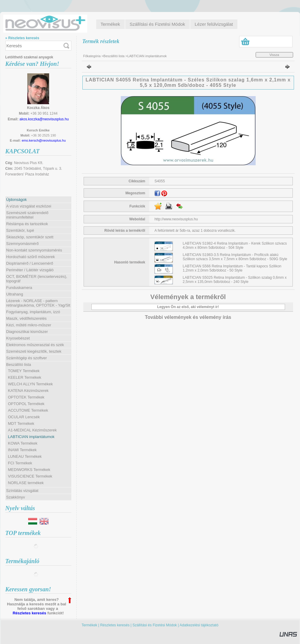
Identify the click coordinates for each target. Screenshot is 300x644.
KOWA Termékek (23, 443)
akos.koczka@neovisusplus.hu (44, 119)
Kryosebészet (18, 338)
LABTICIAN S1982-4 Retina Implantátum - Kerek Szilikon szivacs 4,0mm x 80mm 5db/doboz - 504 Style (235, 246)
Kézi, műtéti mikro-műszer (29, 325)
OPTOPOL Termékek (26, 404)
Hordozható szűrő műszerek (31, 257)
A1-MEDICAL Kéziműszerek (33, 430)
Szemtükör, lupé (20, 230)
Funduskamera (19, 288)
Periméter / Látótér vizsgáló (30, 270)
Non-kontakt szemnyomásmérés (34, 250)
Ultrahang (15, 294)
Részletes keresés (29, 613)
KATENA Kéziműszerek (28, 391)
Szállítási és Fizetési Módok (155, 625)
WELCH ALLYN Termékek (31, 384)
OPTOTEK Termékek (26, 397)
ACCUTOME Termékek (28, 410)
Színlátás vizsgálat (22, 491)
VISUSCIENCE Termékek (30, 476)
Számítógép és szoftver (27, 358)
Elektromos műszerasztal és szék (35, 345)
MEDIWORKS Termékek (29, 470)
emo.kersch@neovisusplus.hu (44, 140)
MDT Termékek (21, 423)
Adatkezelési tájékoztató (199, 625)
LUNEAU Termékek (25, 456)
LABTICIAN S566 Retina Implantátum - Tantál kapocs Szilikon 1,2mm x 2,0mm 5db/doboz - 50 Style (232, 268)
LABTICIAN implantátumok (31, 437)
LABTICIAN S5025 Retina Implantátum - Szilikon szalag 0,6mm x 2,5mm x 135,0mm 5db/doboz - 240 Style (235, 280)
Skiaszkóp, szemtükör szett (30, 237)
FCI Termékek (20, 463)
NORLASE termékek (26, 483)
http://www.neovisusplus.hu (176, 219)
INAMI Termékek (22, 450)
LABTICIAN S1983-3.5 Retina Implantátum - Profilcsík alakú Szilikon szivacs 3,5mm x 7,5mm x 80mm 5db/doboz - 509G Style (235, 257)
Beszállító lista (114, 56)
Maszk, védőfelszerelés (27, 318)
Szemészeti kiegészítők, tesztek (34, 351)
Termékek (89, 625)
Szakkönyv (16, 497)
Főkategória (92, 56)
